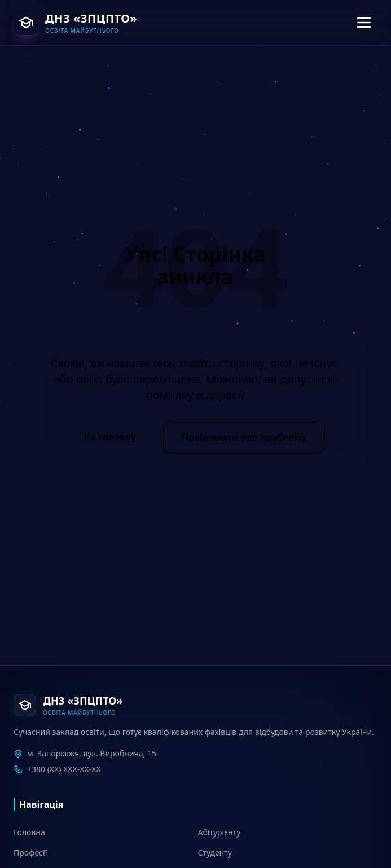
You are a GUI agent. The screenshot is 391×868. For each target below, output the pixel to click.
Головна (29, 832)
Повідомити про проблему (244, 437)
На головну (110, 437)
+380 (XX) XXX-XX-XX (64, 769)
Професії (30, 852)
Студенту (215, 852)
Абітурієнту (219, 832)
